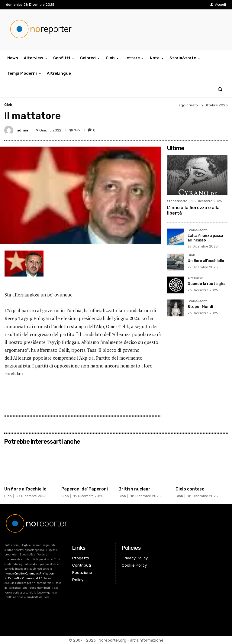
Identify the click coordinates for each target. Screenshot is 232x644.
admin (23, 130)
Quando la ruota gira (206, 283)
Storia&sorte (177, 201)
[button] (220, 89)
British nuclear (134, 489)
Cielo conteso (190, 489)
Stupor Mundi (200, 306)
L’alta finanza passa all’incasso (206, 237)
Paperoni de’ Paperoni (85, 489)
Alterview (195, 278)
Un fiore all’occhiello (206, 260)
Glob (8, 105)
